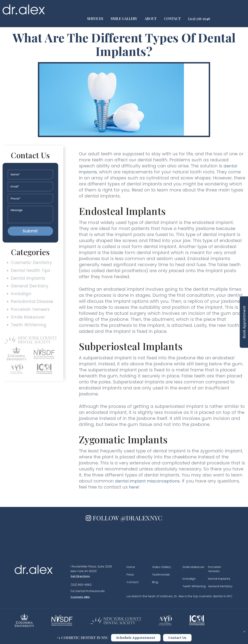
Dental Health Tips (30, 272)
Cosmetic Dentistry (31, 263)
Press (130, 575)
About (182, 9)
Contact (204, 9)
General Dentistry (29, 290)
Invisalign (20, 299)
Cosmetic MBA (80, 597)
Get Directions (80, 576)
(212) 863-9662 (81, 585)
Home (131, 567)
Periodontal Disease (32, 308)
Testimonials (161, 575)
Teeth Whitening (28, 334)
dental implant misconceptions (150, 481)
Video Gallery (162, 567)
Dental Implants (27, 281)
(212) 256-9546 (231, 9)
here (134, 487)
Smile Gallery (156, 9)
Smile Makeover (27, 326)
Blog (155, 582)
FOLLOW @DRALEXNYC (124, 517)
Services (127, 9)
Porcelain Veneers (30, 317)
